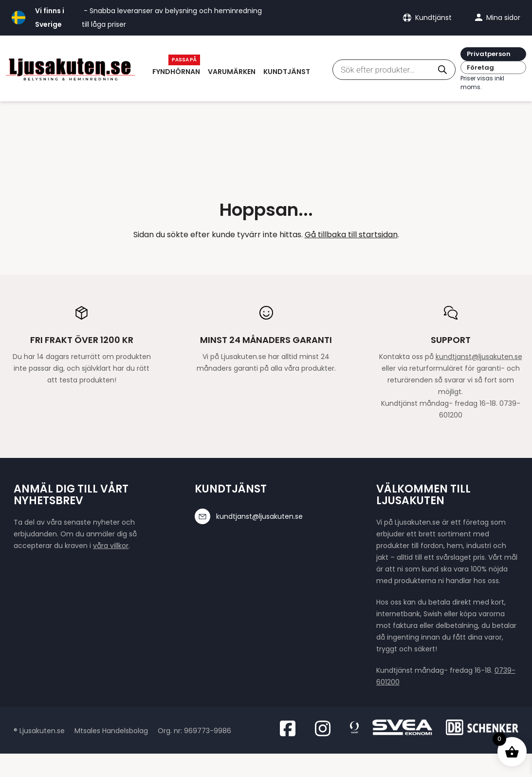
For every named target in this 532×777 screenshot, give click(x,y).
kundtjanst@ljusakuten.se (479, 357)
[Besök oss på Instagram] (326, 729)
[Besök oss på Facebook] (291, 729)
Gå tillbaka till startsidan (351, 235)
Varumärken (232, 72)
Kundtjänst (287, 72)
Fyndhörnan (176, 72)
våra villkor (111, 546)
